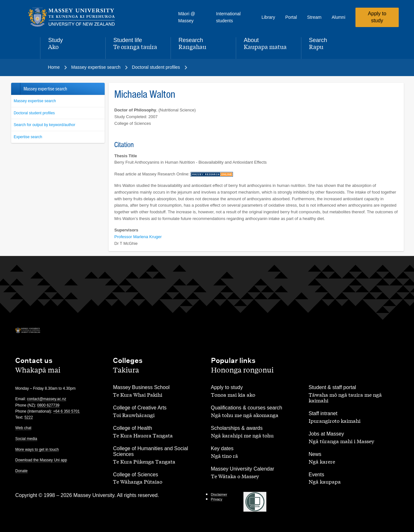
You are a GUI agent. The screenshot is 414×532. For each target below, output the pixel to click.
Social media (26, 439)
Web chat (23, 428)
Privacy (217, 499)
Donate (21, 471)
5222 (29, 417)
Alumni (338, 17)
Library (268, 17)
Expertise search (28, 137)
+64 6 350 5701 (67, 411)
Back (15, 89)
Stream (314, 17)
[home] (72, 17)
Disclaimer (219, 494)
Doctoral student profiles (34, 113)
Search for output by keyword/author (44, 125)
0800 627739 (48, 405)
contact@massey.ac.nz (47, 399)
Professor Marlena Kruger (138, 237)
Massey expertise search (35, 101)
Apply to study (377, 17)
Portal (291, 17)
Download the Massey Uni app (41, 460)
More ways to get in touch (37, 450)
